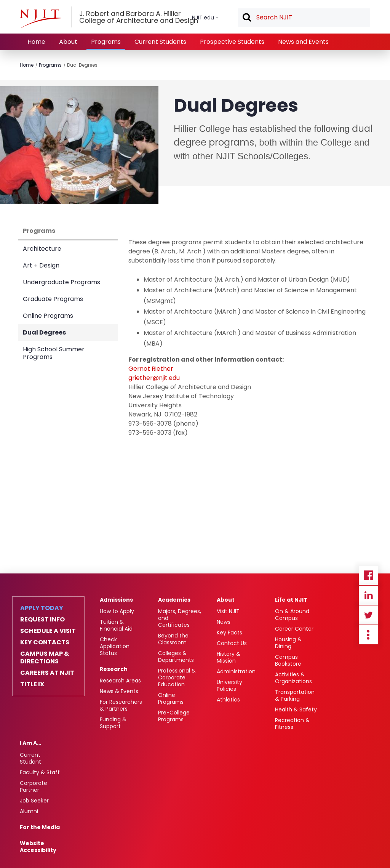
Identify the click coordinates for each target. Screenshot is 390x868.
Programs (106, 42)
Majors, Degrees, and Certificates (180, 618)
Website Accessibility (38, 847)
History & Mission (229, 657)
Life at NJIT (291, 600)
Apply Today (42, 608)
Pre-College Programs (174, 716)
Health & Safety (296, 709)
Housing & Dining (288, 643)
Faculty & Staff (40, 772)
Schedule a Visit (48, 631)
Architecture (42, 249)
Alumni (29, 811)
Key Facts (229, 633)
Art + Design (41, 265)
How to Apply (117, 611)
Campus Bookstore (288, 660)
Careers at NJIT (47, 673)
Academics (174, 600)
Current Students (160, 42)
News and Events (303, 42)
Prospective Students (232, 42)
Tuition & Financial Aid (116, 625)
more (368, 635)
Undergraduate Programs (62, 282)
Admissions (116, 600)
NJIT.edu (203, 18)
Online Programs (48, 316)
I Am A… (30, 743)
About (68, 42)
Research (114, 669)
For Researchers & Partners (121, 705)
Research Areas (120, 681)
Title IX (32, 684)
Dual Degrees (82, 65)
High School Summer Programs (54, 353)
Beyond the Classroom (173, 639)
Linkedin (368, 595)
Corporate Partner (34, 786)
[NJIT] (42, 19)
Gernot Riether (151, 369)
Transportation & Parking (295, 695)
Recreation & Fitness (292, 724)
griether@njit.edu (154, 378)
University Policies (229, 685)
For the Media (40, 827)
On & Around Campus (292, 615)
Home (36, 42)
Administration (236, 671)
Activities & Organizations (293, 678)
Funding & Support (113, 723)
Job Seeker (34, 801)
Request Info (42, 620)
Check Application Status (115, 646)
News (224, 622)
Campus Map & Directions (45, 658)
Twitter (368, 615)
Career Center (294, 629)
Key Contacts (45, 642)
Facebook (368, 575)
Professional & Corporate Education (177, 677)
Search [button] (246, 18)
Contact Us (232, 643)
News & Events (119, 691)
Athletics (228, 700)
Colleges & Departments (176, 657)
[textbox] (304, 18)
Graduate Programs (53, 299)
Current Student (30, 758)
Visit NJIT (228, 611)
